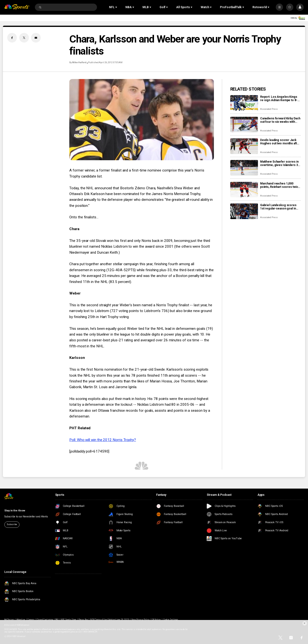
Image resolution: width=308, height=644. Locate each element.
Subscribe (12, 524)
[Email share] (36, 38)
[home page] (17, 7)
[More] (279, 7)
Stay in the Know (15, 511)
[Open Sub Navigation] (117, 7)
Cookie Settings (171, 619)
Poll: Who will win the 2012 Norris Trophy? (103, 440)
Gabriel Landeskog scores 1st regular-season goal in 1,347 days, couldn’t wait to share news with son (278, 207)
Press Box (83, 619)
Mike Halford (79, 62)
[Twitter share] (24, 38)
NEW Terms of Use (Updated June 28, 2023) (110, 619)
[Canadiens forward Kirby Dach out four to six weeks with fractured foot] (244, 125)
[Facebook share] (12, 38)
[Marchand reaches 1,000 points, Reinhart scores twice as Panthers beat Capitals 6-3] (244, 190)
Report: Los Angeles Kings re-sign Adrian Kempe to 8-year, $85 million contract (279, 98)
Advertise (21, 619)
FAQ (57, 619)
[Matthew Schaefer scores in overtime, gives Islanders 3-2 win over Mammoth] (244, 168)
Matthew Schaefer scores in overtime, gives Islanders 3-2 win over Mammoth (280, 163)
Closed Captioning (45, 619)
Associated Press (269, 109)
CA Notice (156, 619)
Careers (31, 619)
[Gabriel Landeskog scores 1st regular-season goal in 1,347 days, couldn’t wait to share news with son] (244, 211)
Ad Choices (9, 619)
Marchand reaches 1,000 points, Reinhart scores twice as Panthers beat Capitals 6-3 (280, 185)
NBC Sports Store (69, 619)
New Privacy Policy (140, 619)
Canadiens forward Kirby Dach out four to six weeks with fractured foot (280, 120)
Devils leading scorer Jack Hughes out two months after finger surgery (280, 142)
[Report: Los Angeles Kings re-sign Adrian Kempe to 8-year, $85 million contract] (244, 103)
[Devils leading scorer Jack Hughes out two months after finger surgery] (244, 146)
